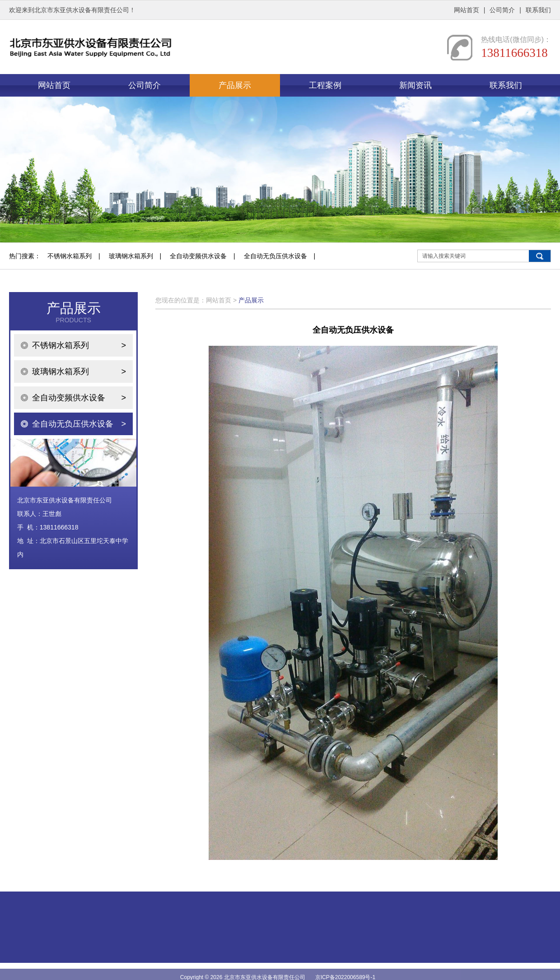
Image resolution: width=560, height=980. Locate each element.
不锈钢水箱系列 (70, 256)
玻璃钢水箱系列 (131, 256)
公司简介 (502, 10)
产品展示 (235, 85)
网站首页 (467, 10)
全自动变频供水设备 (198, 256)
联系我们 (538, 10)
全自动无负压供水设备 (275, 256)
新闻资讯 (415, 85)
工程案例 (325, 85)
